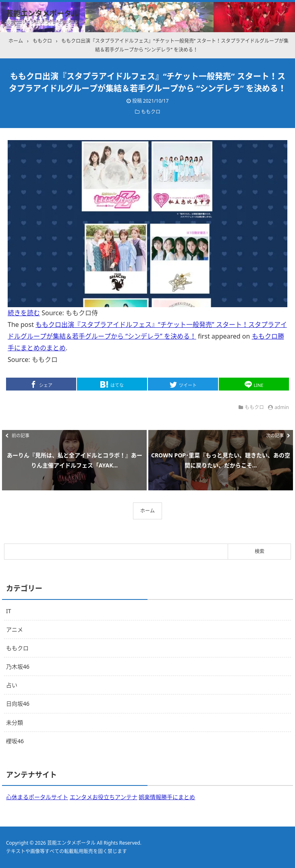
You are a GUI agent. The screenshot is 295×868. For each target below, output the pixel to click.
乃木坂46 (18, 666)
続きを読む (24, 313)
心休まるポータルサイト (37, 797)
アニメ (15, 629)
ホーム (147, 511)
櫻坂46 (15, 741)
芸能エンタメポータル (42, 13)
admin (282, 407)
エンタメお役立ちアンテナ (104, 797)
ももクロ (151, 112)
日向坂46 (18, 704)
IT (9, 611)
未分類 (15, 722)
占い (12, 685)
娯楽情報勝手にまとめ (167, 797)
